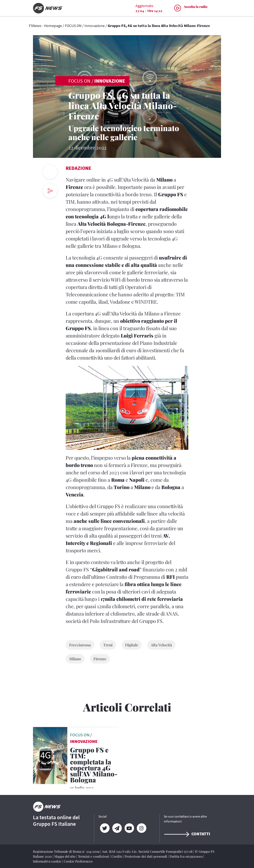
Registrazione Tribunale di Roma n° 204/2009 (67, 851)
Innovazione (95, 26)
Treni (108, 645)
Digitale (132, 645)
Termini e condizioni (94, 856)
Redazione (78, 168)
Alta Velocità (161, 645)
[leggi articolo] (50, 755)
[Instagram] (141, 828)
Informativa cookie (48, 861)
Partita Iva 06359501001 (186, 856)
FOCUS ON (73, 26)
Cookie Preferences (78, 861)
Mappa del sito (65, 856)
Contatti (187, 834)
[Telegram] (117, 828)
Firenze (100, 659)
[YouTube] (129, 828)
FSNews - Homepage (45, 26)
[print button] (50, 172)
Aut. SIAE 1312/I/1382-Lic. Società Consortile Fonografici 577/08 (148, 851)
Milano (75, 659)
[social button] (50, 191)
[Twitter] (105, 828)
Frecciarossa (80, 645)
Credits (117, 856)
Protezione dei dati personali (146, 856)
